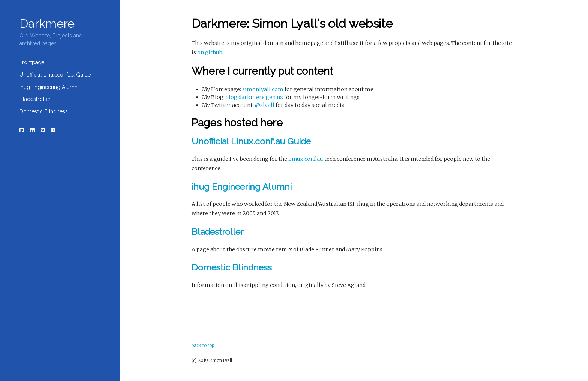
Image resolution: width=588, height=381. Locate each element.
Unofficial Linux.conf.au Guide (55, 75)
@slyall (265, 105)
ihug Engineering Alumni (49, 87)
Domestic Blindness (44, 111)
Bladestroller (35, 99)
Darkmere (47, 23)
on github (210, 52)
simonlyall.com (263, 89)
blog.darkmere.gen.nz (254, 97)
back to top (203, 345)
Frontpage (32, 62)
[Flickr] (53, 130)
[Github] (22, 130)
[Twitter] (43, 130)
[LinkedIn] (32, 130)
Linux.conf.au (306, 159)
